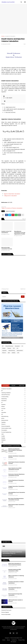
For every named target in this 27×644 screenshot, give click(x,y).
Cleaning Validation (13, 393)
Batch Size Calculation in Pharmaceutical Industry (15, 564)
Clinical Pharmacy (9, 346)
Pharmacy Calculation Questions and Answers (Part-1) (12, 553)
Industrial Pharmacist (6, 610)
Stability (13, 353)
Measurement (20, 351)
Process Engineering (13, 432)
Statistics (13, 440)
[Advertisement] (13, 19)
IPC (17, 348)
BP (3, 346)
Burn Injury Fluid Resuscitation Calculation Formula (16, 499)
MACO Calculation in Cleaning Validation (16, 576)
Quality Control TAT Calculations (6, 232)
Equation (13, 405)
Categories (5, 386)
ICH (14, 348)
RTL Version (13, 642)
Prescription (13, 430)
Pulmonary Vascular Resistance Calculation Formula (16, 475)
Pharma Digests (5, 612)
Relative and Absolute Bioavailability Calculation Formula (15, 450)
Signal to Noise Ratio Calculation (12, 194)
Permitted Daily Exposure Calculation (15, 588)
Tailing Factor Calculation (10, 196)
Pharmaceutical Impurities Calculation (15, 595)
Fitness (4, 348)
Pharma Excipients (13, 426)
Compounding (13, 397)
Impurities (4, 351)
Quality (13, 436)
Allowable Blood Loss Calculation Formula (17, 493)
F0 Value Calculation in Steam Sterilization (16, 582)
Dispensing (13, 399)
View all (24, 219)
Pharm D (4, 353)
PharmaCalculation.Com (16, 638)
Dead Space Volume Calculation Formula (17, 463)
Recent (13, 386)
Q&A (9, 353)
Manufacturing (12, 351)
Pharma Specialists (6, 614)
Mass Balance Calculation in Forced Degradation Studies (20, 233)
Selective (22, 386)
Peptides (13, 422)
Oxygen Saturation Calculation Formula (16, 487)
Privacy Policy (22, 640)
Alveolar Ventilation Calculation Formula (17, 457)
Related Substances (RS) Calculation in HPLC (15, 570)
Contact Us (14, 640)
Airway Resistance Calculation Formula (16, 481)
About (8, 640)
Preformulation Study (13, 428)
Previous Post (5, 289)
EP (22, 346)
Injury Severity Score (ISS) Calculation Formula (15, 469)
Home (3, 36)
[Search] (11, 297)
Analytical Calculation (10, 36)
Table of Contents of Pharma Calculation (12, 208)
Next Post (23, 289)
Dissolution (17, 346)
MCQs (13, 418)
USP (18, 353)
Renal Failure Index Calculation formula (16, 505)
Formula (9, 348)
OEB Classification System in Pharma (16, 601)
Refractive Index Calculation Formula (7, 248)
